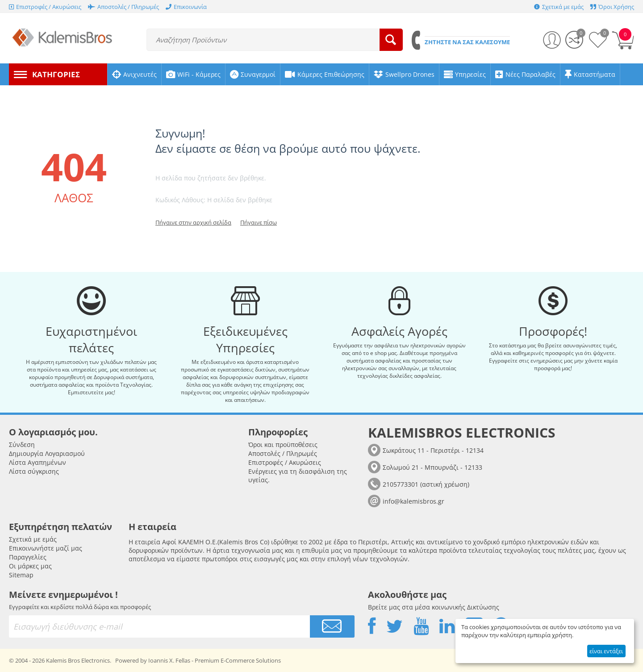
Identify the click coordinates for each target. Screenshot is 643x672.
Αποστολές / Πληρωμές (283, 453)
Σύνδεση (22, 445)
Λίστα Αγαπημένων (38, 462)
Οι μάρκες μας (30, 566)
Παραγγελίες (28, 557)
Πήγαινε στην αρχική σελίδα (193, 222)
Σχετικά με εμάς (33, 539)
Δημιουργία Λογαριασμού (47, 453)
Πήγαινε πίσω (259, 222)
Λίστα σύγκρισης (34, 471)
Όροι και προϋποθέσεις (283, 445)
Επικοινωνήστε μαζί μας (46, 548)
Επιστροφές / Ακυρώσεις (285, 462)
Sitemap (21, 575)
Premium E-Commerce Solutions (238, 660)
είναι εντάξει (606, 651)
